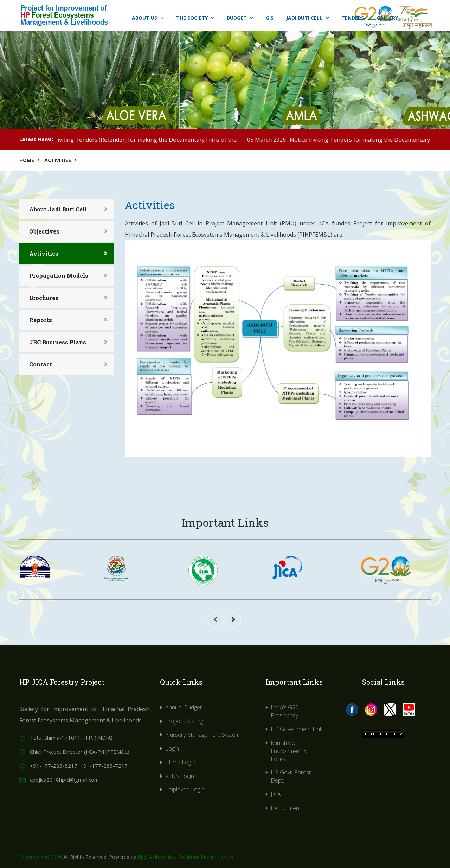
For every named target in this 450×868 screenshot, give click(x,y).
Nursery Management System (202, 735)
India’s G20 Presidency (285, 711)
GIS (270, 18)
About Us (148, 18)
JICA (276, 794)
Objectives (44, 231)
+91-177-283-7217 (104, 766)
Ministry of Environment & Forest (289, 751)
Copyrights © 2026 (41, 857)
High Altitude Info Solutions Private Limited (186, 857)
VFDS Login (180, 776)
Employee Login (185, 789)
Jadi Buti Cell (307, 18)
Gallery (387, 18)
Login (172, 748)
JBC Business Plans (58, 342)
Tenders (353, 18)
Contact (41, 364)
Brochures (44, 298)
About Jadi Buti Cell (58, 209)
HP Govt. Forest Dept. (291, 776)
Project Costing (184, 721)
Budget (240, 18)
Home (27, 160)
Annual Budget (184, 707)
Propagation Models (59, 276)
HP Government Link (297, 729)
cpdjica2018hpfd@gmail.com (64, 780)
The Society (195, 18)
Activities (58, 160)
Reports (41, 320)
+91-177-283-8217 (54, 766)
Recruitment (286, 808)
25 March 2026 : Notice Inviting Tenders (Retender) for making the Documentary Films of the (144, 140)
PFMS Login (180, 762)
